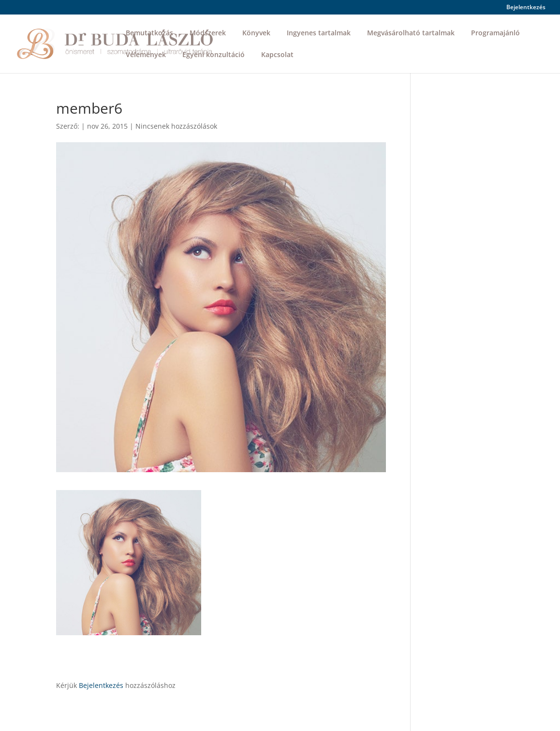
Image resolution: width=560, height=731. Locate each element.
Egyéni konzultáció (214, 55)
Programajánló (495, 33)
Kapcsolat (277, 55)
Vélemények (146, 55)
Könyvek (256, 33)
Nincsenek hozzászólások (176, 126)
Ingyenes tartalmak (319, 33)
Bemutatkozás (149, 33)
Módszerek (208, 33)
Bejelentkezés (526, 8)
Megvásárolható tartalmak (411, 33)
